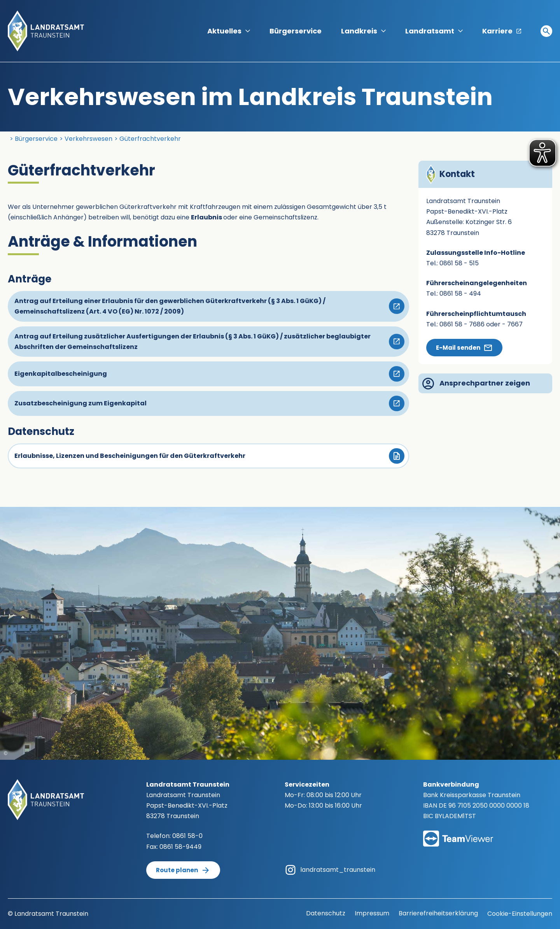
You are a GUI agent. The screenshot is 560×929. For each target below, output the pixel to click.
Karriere (502, 31)
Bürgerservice (296, 31)
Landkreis (363, 31)
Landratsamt (434, 31)
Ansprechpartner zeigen (476, 384)
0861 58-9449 (180, 847)
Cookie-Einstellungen (520, 914)
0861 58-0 (187, 836)
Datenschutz (326, 913)
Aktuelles (229, 31)
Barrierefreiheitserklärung (438, 913)
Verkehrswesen (88, 139)
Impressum (372, 913)
